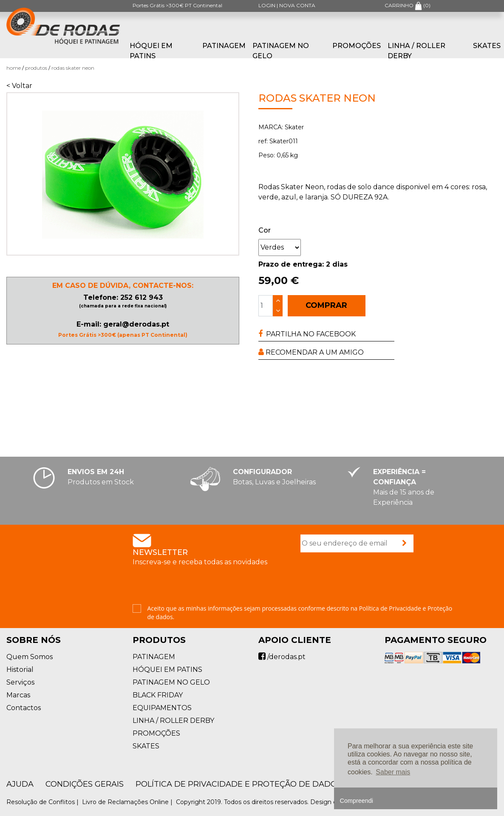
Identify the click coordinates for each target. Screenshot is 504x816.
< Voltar (19, 86)
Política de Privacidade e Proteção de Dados (239, 784)
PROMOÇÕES (357, 46)
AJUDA (20, 784)
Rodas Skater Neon (73, 68)
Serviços (20, 682)
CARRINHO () (408, 5)
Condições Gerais (85, 784)
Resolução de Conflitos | (43, 802)
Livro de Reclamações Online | (128, 802)
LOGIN (267, 5)
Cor (265, 230)
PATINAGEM (224, 46)
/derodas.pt (282, 657)
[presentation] (365, 579)
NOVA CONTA (297, 5)
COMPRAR (326, 305)
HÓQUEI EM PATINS (151, 51)
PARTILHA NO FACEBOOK (307, 334)
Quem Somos (30, 657)
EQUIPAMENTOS (162, 708)
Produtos (36, 68)
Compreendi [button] (357, 801)
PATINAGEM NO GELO (281, 51)
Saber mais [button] (393, 772)
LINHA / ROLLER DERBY (416, 51)
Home (14, 68)
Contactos (24, 708)
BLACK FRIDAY (158, 695)
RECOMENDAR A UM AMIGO (311, 352)
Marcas (18, 695)
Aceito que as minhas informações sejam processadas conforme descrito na (300, 613)
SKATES (146, 746)
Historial (20, 670)
